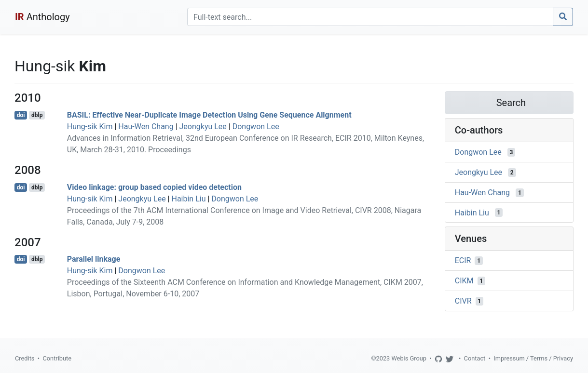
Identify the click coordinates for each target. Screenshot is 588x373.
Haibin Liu (188, 199)
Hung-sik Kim (90, 127)
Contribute (57, 358)
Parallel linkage (94, 259)
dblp (37, 115)
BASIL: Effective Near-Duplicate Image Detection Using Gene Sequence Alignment (209, 115)
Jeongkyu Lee (203, 127)
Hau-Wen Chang (146, 127)
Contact (475, 358)
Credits (25, 358)
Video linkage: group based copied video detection (154, 187)
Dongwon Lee (256, 127)
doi (21, 115)
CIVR (463, 301)
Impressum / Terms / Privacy (533, 358)
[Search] (370, 17)
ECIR (463, 260)
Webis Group (409, 358)
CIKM (464, 281)
